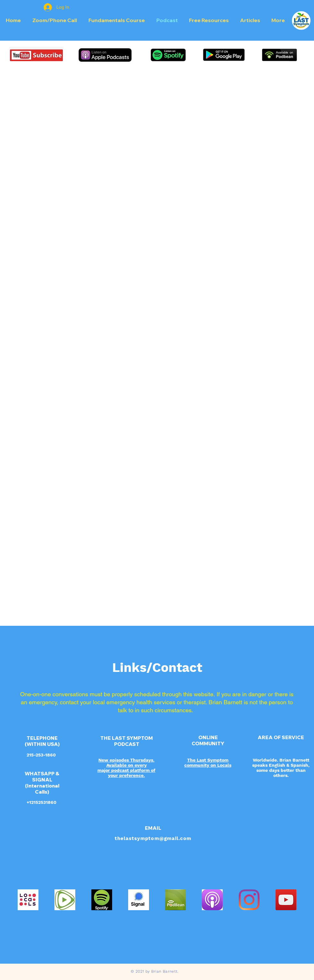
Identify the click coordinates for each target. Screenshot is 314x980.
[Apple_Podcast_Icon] (212, 900)
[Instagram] (249, 900)
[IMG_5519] (65, 900)
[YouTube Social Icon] (286, 900)
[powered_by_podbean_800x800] (175, 900)
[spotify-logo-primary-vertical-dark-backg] (102, 900)
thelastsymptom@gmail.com (153, 838)
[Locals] (28, 900)
